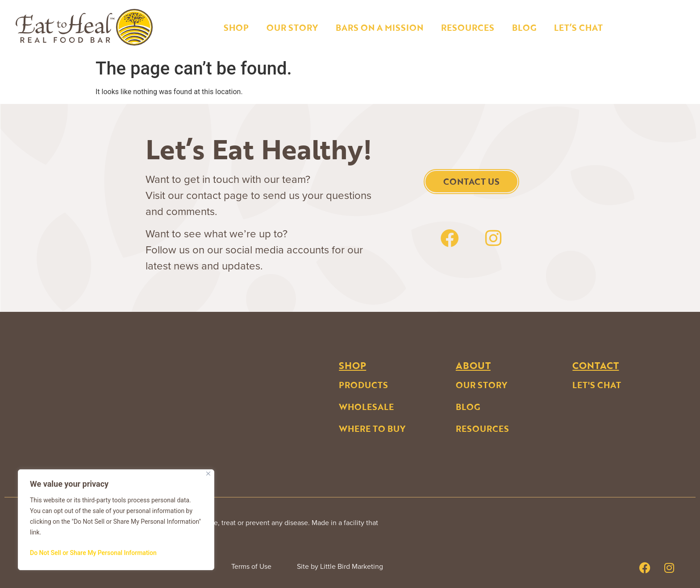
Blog (524, 27)
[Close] (208, 474)
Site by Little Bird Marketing (340, 566)
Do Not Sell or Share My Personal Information (93, 553)
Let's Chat (597, 385)
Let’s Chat (578, 27)
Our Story (292, 27)
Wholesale (366, 407)
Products (363, 385)
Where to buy (372, 429)
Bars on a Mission (379, 27)
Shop (236, 27)
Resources (468, 27)
